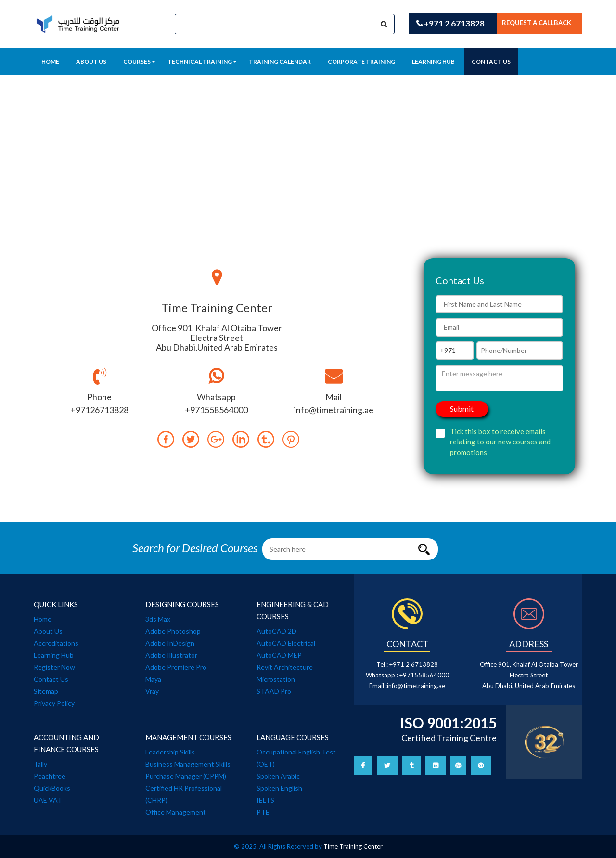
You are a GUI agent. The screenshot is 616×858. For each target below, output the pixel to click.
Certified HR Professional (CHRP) (184, 794)
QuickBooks (52, 788)
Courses (139, 61)
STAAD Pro (274, 691)
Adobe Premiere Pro (176, 667)
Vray (152, 691)
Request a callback (537, 23)
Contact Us (491, 61)
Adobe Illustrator (171, 655)
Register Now (54, 667)
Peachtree (50, 776)
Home (50, 61)
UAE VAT (48, 800)
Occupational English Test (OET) (296, 758)
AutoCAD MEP (279, 655)
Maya (153, 679)
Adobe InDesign (170, 643)
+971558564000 (424, 675)
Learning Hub (54, 655)
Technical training (202, 61)
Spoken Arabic (278, 776)
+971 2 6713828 (450, 23)
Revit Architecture (285, 667)
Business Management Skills (188, 764)
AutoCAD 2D (276, 631)
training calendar (280, 61)
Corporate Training (361, 61)
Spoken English (279, 788)
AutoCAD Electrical (286, 643)
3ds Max (158, 619)
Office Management (176, 812)
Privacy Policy (54, 703)
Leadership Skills (170, 752)
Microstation (276, 679)
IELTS (265, 800)
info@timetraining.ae (416, 686)
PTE (263, 812)
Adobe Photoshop (173, 631)
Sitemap (46, 691)
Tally (40, 764)
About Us (91, 61)
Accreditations (56, 643)
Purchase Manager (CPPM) (186, 776)
